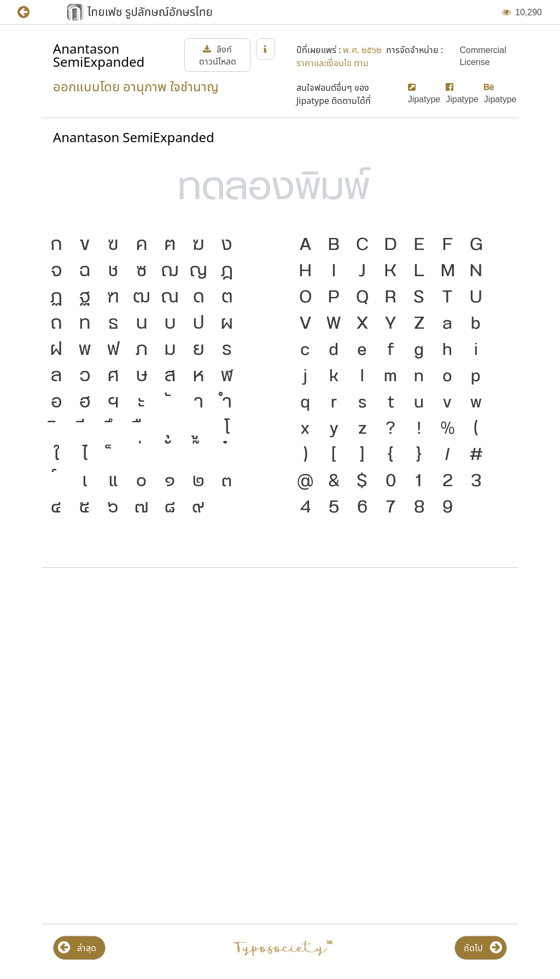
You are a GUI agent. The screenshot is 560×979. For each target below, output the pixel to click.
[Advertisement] (280, 664)
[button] (31, 12)
